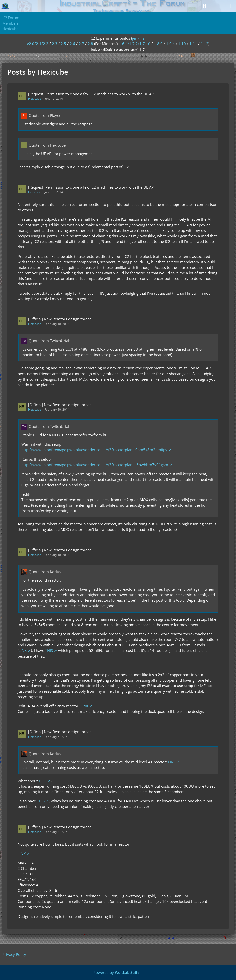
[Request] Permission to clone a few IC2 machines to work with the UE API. (92, 94)
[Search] (205, 6)
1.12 (205, 44)
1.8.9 (158, 44)
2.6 (72, 44)
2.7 (81, 44)
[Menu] (230, 6)
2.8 (90, 44)
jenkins (138, 38)
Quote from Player (45, 115)
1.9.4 (170, 44)
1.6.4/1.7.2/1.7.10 (135, 44)
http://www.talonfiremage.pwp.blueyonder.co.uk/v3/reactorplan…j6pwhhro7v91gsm (95, 465)
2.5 (63, 44)
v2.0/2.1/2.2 (38, 44)
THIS (49, 650)
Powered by (118, 972)
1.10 (182, 44)
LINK (23, 650)
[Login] (217, 6)
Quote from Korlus (45, 572)
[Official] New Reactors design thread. (60, 319)
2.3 (55, 44)
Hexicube (35, 99)
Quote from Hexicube (47, 145)
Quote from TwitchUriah (50, 341)
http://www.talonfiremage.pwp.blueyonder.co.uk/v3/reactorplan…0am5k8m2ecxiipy (94, 450)
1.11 (193, 44)
